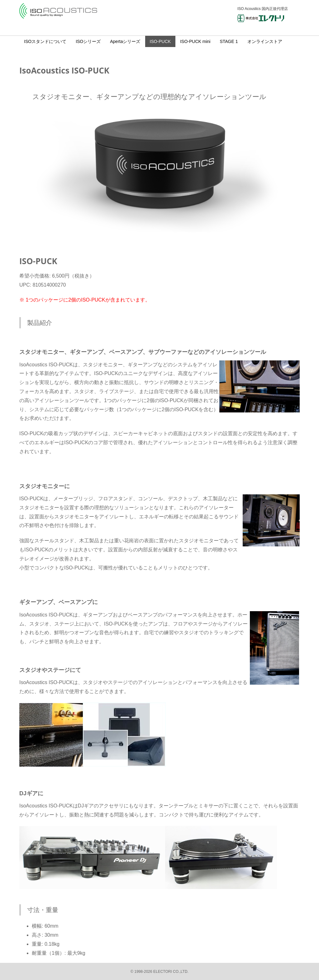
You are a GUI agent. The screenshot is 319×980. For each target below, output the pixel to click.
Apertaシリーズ (125, 41)
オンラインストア (265, 41)
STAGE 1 (229, 41)
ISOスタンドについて (45, 41)
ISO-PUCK (160, 41)
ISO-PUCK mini (195, 41)
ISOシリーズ (88, 41)
